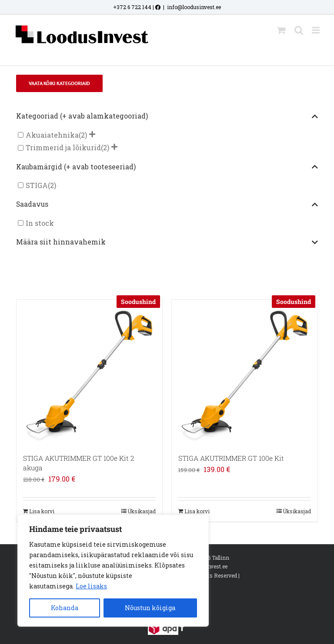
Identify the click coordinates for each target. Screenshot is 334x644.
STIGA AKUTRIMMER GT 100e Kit (231, 458)
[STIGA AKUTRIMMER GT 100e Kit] (245, 372)
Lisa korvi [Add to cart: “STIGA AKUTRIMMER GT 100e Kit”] (197, 511)
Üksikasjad (142, 511)
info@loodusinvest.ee (194, 7)
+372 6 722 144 (132, 7)
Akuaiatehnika (52, 135)
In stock (40, 223)
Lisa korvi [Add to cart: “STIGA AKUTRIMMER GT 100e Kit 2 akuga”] (42, 511)
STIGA (37, 185)
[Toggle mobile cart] (281, 30)
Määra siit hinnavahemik (167, 242)
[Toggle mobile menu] (316, 30)
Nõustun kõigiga (150, 608)
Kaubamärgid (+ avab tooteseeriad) (167, 167)
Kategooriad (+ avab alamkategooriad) (167, 116)
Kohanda (65, 608)
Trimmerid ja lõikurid (63, 147)
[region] (113, 571)
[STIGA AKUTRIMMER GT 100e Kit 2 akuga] (89, 372)
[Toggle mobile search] (299, 30)
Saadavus (167, 205)
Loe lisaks (91, 586)
